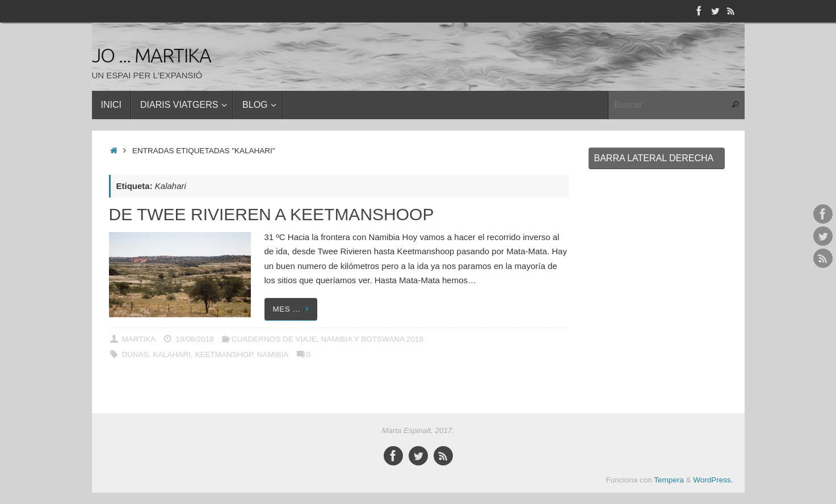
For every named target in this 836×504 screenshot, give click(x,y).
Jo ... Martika (152, 56)
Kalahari (172, 354)
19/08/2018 (195, 339)
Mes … (293, 309)
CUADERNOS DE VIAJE (274, 339)
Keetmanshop (224, 354)
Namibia (273, 354)
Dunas (135, 354)
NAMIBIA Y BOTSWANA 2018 (372, 339)
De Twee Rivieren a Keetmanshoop (272, 214)
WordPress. (713, 480)
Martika (138, 339)
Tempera (669, 480)
